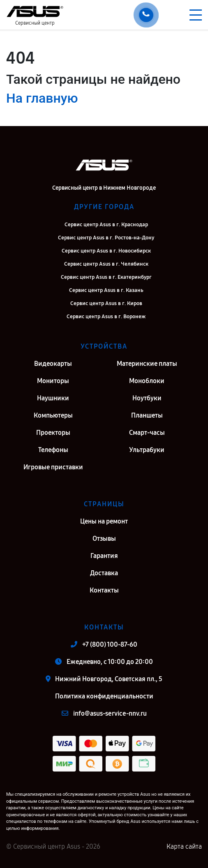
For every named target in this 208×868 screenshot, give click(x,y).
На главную (42, 98)
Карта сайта (184, 846)
